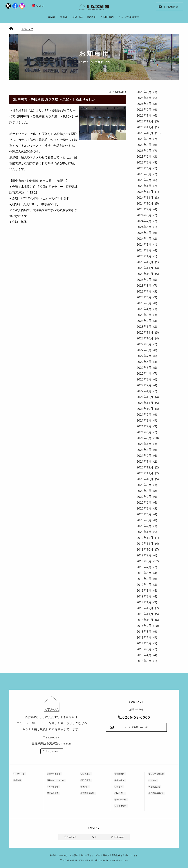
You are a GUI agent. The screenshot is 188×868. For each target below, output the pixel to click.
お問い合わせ (168, 7)
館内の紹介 (123, 780)
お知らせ (31, 28)
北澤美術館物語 (92, 793)
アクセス (122, 787)
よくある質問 (124, 806)
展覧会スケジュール (60, 780)
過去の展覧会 (57, 793)
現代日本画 (89, 780)
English (38, 6)
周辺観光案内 (158, 787)
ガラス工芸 (89, 774)
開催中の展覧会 (58, 774)
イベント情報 (57, 787)
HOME (18, 29)
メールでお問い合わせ (136, 728)
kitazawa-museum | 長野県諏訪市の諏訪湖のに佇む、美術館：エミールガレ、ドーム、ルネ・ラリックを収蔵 (94, 7)
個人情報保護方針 (160, 793)
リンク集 (156, 780)
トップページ (23, 774)
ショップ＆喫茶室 (160, 774)
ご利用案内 (123, 774)
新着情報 (20, 780)
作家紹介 (88, 787)
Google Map (53, 751)
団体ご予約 (123, 793)
